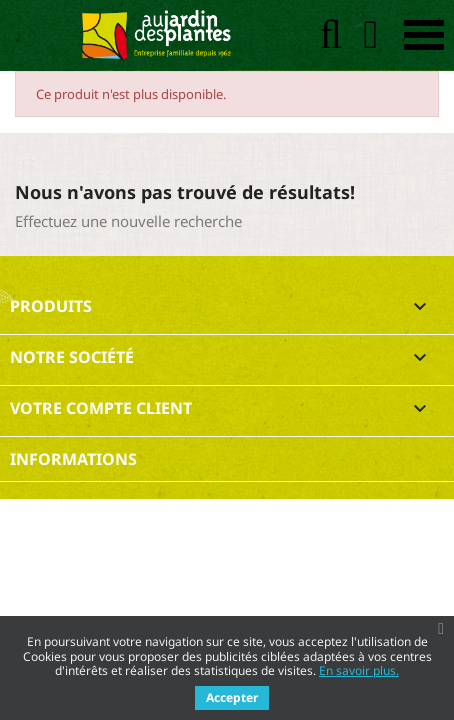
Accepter (232, 697)
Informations (73, 459)
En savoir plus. (359, 670)
